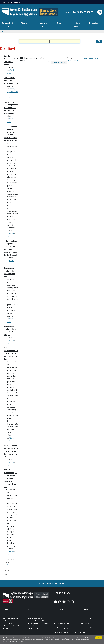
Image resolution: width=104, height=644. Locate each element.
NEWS (11, 70)
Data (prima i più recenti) (90, 58)
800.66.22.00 (44, 623)
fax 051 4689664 (34, 626)
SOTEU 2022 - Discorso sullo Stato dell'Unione (11, 80)
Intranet (82, 632)
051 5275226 (15, 626)
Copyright (66, 628)
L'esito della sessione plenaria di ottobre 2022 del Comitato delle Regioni (11, 108)
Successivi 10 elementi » (10, 561)
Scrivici (88, 623)
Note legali (57, 628)
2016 (9, 441)
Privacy (67, 632)
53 (6, 574)
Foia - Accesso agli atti (61, 623)
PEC (41, 628)
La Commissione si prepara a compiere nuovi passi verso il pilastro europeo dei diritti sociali (11, 133)
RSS (91, 628)
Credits (82, 623)
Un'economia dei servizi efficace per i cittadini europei (10, 272)
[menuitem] (8, 25)
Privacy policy (20, 642)
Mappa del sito (59, 632)
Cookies (74, 632)
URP (29, 610)
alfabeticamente (73, 60)
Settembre (11, 97)
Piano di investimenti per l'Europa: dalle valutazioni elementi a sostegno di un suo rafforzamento (10, 480)
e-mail (36, 628)
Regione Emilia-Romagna (11, 2)
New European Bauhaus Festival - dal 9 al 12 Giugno (11, 60)
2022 (9, 73)
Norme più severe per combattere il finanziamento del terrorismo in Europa (11, 353)
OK (99, 638)
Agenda (12, 89)
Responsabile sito (86, 619)
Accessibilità (84, 628)
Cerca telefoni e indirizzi (10, 628)
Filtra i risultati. (58, 62)
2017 (9, 236)
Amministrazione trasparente (64, 619)
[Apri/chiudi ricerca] (100, 12)
